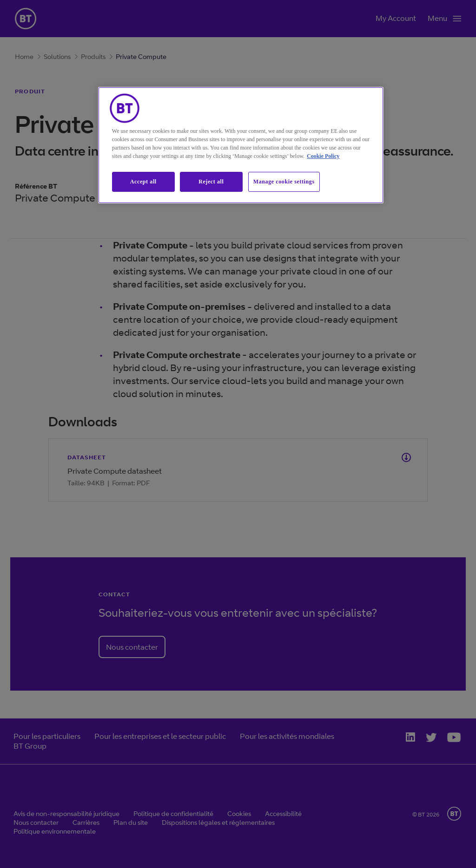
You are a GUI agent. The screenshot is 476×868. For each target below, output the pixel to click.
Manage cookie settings (284, 182)
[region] (241, 145)
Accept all (143, 182)
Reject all (211, 182)
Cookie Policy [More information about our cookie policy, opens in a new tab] (323, 156)
